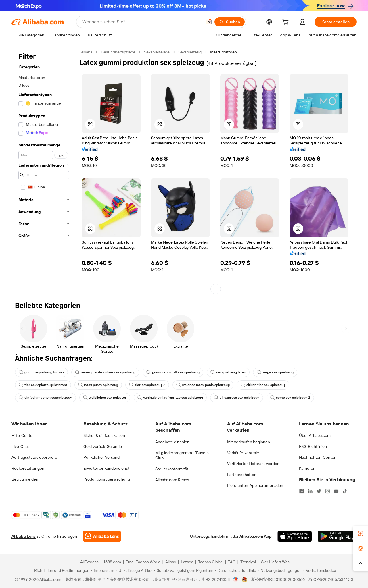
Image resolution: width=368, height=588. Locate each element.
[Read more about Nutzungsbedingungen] (280, 570)
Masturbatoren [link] (224, 52)
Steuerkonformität (172, 469)
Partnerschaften (242, 475)
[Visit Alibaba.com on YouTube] (336, 491)
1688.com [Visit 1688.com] (112, 562)
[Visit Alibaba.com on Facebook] (302, 491)
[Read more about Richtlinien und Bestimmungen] (61, 570)
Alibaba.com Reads (172, 480)
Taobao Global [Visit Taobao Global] (211, 562)
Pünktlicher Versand (101, 457)
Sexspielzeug (190, 52)
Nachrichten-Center (317, 457)
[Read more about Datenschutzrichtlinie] (236, 570)
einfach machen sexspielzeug (45, 398)
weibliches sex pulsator (105, 398)
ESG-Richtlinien (313, 446)
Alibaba (86, 52)
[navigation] (44, 171)
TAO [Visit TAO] (232, 562)
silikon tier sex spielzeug (263, 385)
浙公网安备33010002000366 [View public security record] (278, 579)
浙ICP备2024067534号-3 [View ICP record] (331, 579)
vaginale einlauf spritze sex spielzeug (170, 398)
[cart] (287, 23)
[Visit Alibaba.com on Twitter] (319, 491)
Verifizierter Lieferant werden (253, 464)
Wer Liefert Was (275, 562)
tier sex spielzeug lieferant (43, 385)
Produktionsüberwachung (107, 479)
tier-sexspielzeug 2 (147, 385)
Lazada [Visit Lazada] (187, 562)
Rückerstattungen (28, 468)
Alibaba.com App (256, 536)
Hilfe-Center (23, 435)
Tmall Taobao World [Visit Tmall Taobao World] (143, 562)
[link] (361, 533)
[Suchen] (230, 22)
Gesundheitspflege (118, 52)
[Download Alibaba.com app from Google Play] (337, 536)
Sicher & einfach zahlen (104, 435)
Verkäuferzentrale (243, 453)
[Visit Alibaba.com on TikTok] (345, 491)
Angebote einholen (172, 442)
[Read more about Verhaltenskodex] (320, 570)
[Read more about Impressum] (103, 570)
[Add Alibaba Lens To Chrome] (102, 536)
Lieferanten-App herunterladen (255, 485)
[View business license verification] (236, 579)
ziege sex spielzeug (275, 372)
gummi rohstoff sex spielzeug (173, 372)
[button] (209, 22)
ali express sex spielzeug (237, 398)
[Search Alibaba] (141, 22)
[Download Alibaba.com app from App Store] (295, 536)
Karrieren (307, 468)
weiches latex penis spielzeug (203, 385)
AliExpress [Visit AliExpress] (89, 562)
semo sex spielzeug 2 (290, 398)
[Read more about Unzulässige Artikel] (134, 570)
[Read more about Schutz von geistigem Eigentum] (184, 570)
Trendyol (248, 562)
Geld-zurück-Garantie (103, 446)
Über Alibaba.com (315, 435)
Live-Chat (20, 446)
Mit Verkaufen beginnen (249, 442)
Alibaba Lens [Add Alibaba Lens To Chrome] (24, 536)
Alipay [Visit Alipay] (171, 562)
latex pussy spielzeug (98, 385)
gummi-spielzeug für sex (41, 372)
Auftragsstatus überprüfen (36, 457)
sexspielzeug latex (228, 372)
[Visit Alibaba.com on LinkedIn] (310, 491)
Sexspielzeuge (157, 52)
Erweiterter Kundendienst (106, 468)
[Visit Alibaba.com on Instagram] (327, 491)
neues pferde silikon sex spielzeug (105, 372)
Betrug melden (25, 479)
